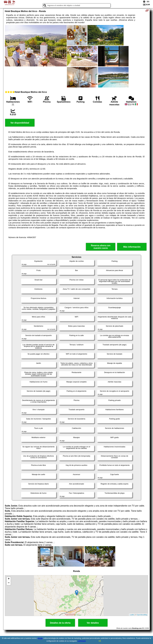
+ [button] (9, 579)
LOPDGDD (82, 641)
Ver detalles (93, 623)
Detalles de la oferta (60, 623)
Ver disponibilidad (20, 123)
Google (40, 638)
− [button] (9, 583)
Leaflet (132, 615)
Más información (132, 247)
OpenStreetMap (142, 615)
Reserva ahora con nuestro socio (101, 247)
